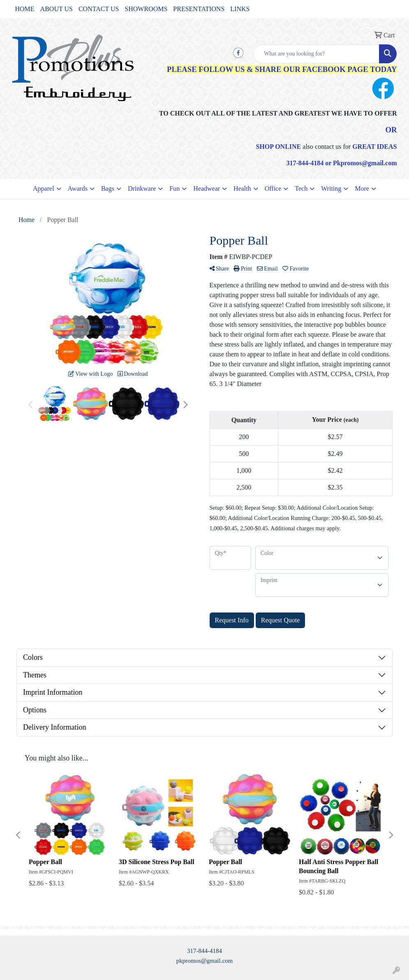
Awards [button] (78, 188)
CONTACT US (99, 9)
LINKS (240, 9)
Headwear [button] (207, 188)
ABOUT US (57, 9)
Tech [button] (301, 188)
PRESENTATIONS (199, 9)
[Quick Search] (316, 54)
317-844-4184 (204, 951)
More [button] (362, 188)
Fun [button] (174, 188)
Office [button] (273, 188)
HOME (25, 9)
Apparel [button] (44, 188)
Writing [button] (331, 188)
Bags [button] (108, 188)
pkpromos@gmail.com (205, 961)
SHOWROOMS (146, 9)
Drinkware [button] (142, 188)
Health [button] (242, 188)
